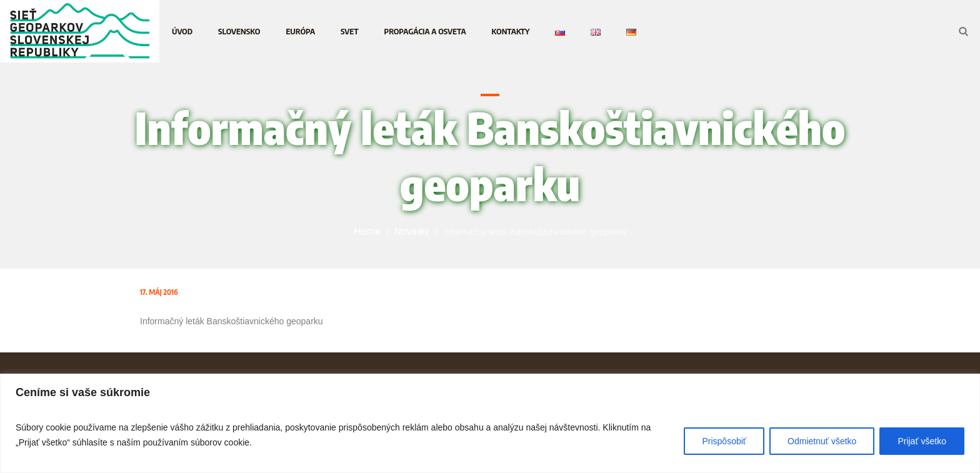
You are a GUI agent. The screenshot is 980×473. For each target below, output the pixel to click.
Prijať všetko (922, 441)
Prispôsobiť (724, 441)
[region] (490, 423)
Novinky (412, 232)
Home (367, 232)
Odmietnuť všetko (822, 441)
